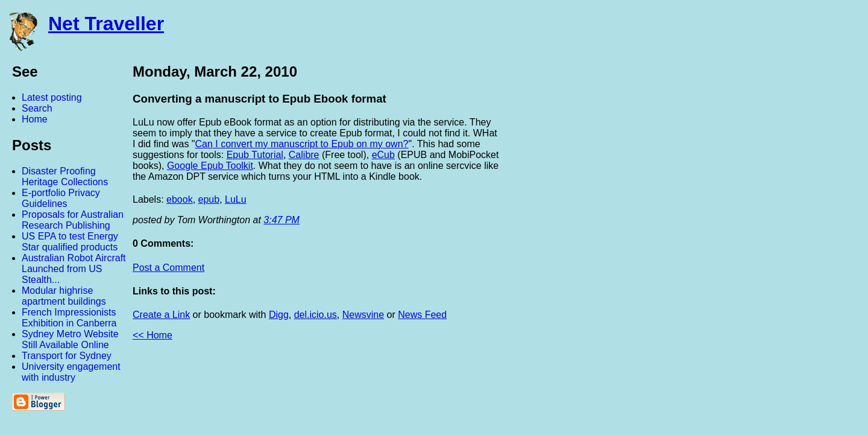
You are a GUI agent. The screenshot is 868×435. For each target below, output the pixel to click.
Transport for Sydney (67, 356)
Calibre (304, 155)
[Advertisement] (735, 243)
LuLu (236, 199)
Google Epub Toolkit (210, 166)
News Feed (422, 315)
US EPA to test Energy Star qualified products (70, 242)
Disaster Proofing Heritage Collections (65, 176)
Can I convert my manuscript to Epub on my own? (302, 144)
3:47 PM (281, 220)
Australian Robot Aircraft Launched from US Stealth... (74, 269)
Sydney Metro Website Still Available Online (70, 339)
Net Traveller (106, 24)
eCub (383, 155)
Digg (279, 315)
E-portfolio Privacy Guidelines (61, 198)
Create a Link (161, 315)
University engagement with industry (71, 372)
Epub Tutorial (255, 155)
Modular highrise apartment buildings (64, 296)
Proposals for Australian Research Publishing (73, 220)
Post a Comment (168, 268)
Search (37, 108)
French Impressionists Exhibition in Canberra (69, 318)
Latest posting (52, 97)
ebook (180, 199)
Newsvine (363, 315)
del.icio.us (316, 315)
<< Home (153, 335)
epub (209, 199)
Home (35, 119)
